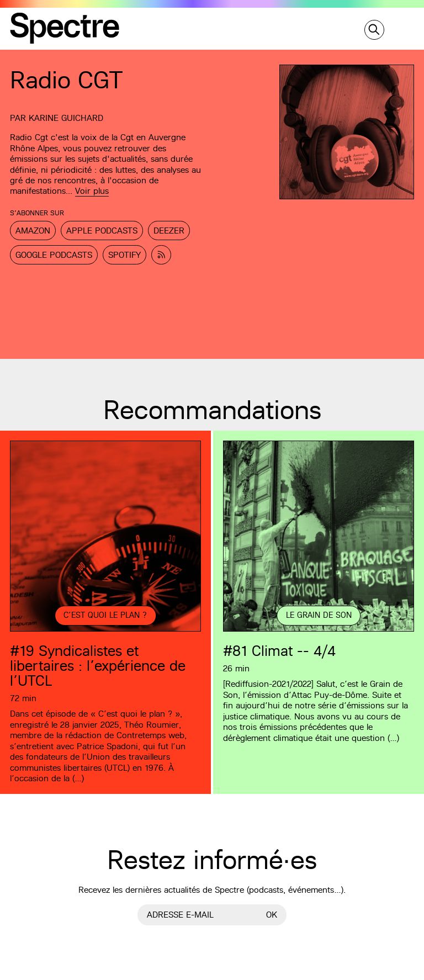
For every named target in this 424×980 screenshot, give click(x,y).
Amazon (33, 231)
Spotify (124, 255)
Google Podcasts (54, 255)
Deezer (169, 231)
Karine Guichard (66, 118)
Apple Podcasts (102, 231)
